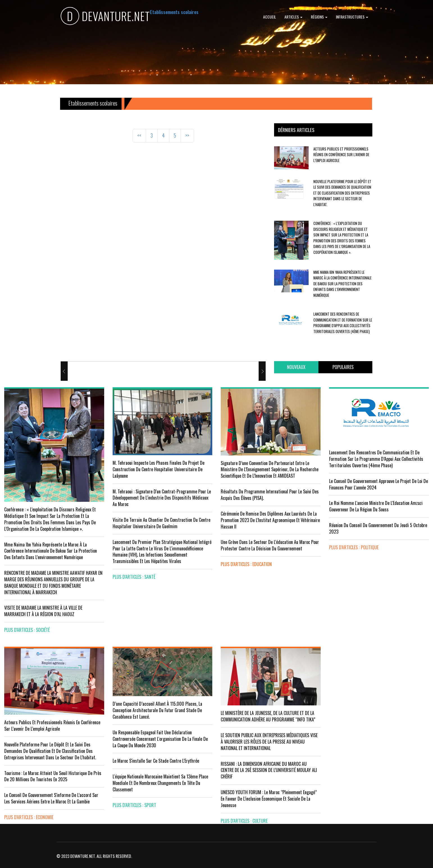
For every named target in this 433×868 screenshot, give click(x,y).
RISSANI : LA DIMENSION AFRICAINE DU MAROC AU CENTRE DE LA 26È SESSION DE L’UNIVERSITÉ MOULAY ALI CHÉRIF (269, 770)
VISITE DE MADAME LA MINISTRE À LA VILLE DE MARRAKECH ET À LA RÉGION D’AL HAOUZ (43, 611)
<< (139, 135)
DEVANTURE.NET (105, 17)
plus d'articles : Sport (134, 805)
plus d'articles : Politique (354, 547)
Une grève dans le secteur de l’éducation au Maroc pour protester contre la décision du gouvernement (270, 545)
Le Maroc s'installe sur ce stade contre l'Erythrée (156, 761)
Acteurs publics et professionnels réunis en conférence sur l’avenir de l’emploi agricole (341, 155)
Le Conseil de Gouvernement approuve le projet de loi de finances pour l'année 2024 (379, 484)
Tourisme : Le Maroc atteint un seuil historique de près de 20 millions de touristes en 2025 (53, 776)
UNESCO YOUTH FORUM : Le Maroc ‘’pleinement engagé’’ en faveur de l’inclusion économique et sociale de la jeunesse (269, 799)
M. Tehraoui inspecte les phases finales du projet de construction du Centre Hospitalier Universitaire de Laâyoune (159, 469)
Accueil (270, 17)
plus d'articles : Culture (244, 821)
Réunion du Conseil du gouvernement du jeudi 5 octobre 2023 (378, 528)
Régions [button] (319, 17)
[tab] (296, 367)
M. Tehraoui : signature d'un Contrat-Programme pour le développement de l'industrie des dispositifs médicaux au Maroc (162, 498)
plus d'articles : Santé (134, 577)
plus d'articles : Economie (29, 817)
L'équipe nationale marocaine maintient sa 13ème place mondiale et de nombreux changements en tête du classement (160, 783)
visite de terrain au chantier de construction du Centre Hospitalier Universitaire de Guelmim (161, 523)
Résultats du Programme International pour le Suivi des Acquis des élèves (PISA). (270, 495)
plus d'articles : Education (246, 564)
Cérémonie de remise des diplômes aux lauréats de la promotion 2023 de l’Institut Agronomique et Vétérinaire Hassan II (270, 520)
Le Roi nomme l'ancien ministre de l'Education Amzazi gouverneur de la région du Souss (376, 506)
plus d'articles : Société (27, 630)
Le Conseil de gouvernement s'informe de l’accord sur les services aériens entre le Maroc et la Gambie (51, 798)
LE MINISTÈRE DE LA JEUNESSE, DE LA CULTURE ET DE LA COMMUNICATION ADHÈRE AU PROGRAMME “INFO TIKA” (268, 716)
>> (187, 135)
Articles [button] (293, 17)
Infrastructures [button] (352, 17)
